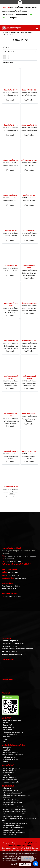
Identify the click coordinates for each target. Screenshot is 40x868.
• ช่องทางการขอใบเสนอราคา (11, 768)
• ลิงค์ (3, 741)
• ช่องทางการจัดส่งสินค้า (9, 777)
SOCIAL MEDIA (6, 638)
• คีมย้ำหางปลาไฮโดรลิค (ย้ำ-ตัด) (12, 802)
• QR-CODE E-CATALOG (10, 759)
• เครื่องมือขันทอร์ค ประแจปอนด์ (12, 793)
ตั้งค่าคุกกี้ (14, 864)
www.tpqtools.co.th (15, 654)
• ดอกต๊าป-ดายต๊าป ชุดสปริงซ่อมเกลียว (14, 832)
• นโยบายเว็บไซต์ (7, 725)
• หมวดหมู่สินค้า (6, 748)
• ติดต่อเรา (5, 739)
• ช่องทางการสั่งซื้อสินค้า (9, 770)
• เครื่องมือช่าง (6, 788)
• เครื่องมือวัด (6, 798)
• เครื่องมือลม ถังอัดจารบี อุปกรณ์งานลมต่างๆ (16, 795)
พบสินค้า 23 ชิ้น (8, 63)
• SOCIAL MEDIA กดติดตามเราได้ (12, 720)
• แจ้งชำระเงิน (6, 775)
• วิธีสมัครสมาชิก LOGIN (9, 780)
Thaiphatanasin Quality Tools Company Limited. (23, 844)
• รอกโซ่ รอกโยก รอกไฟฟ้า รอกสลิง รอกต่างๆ (16, 807)
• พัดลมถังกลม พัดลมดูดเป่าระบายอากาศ (14, 823)
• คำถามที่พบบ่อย (7, 730)
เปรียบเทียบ (12, 100)
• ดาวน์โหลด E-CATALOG (10, 757)
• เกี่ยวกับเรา (5, 723)
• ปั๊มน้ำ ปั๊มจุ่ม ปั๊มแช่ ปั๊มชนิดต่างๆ (12, 816)
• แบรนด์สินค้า (6, 750)
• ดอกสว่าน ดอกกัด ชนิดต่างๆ (11, 830)
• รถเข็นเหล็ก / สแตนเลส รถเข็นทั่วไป (13, 828)
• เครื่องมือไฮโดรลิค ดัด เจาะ (10, 800)
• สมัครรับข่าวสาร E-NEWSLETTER (13, 732)
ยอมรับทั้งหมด (25, 864)
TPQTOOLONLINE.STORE (16, 644)
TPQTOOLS (14, 641)
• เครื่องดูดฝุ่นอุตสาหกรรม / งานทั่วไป (13, 814)
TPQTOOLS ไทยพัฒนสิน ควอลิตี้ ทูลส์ (21, 649)
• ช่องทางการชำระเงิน (8, 773)
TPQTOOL (14, 646)
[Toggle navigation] (37, 28)
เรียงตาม (6, 47)
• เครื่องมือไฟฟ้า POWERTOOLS (12, 791)
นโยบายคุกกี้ (15, 860)
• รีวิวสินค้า (5, 762)
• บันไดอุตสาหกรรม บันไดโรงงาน (12, 825)
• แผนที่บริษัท (6, 737)
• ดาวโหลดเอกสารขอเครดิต (10, 782)
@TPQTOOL (16, 652)
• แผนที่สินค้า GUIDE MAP (10, 752)
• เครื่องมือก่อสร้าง (8, 805)
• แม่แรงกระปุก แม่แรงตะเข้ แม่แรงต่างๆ (14, 809)
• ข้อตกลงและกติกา (8, 727)
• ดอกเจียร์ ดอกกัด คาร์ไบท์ (10, 835)
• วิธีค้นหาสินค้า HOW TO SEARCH (12, 755)
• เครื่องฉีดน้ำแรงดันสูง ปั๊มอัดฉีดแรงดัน (14, 812)
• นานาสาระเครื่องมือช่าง (9, 734)
